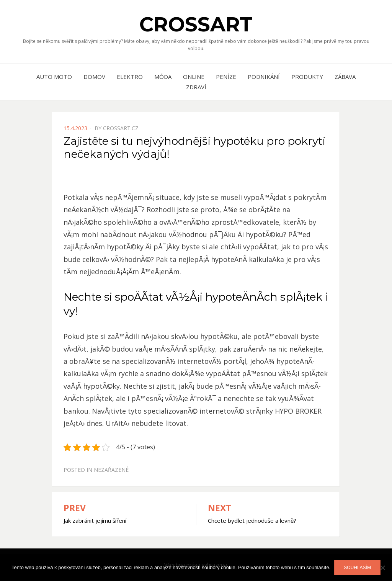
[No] (382, 568)
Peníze (226, 77)
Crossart (196, 24)
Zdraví (196, 87)
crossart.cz (121, 128)
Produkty (307, 77)
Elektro (130, 77)
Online (194, 77)
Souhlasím (357, 568)
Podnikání (264, 77)
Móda (163, 77)
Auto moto (54, 77)
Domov (94, 77)
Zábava (345, 77)
